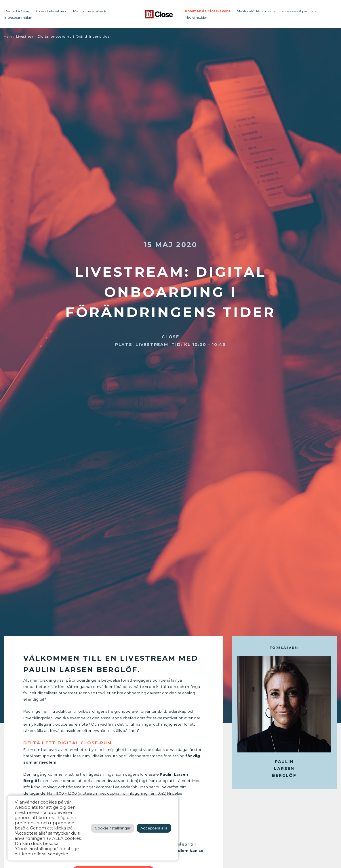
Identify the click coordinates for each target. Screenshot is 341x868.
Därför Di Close (17, 11)
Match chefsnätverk (90, 11)
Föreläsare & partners (299, 11)
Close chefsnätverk (51, 11)
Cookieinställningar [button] (113, 828)
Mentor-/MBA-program (256, 11)
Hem (8, 37)
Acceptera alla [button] (154, 828)
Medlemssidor (196, 18)
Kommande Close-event (207, 11)
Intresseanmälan (18, 18)
